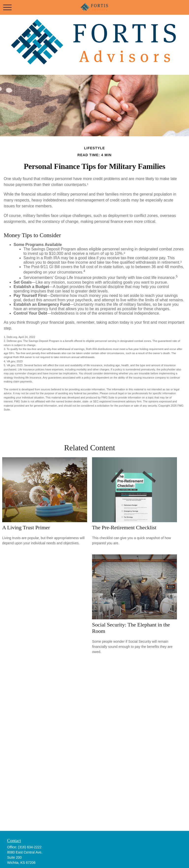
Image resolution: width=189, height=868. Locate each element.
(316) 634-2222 (30, 847)
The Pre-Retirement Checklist (124, 527)
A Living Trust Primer (26, 527)
